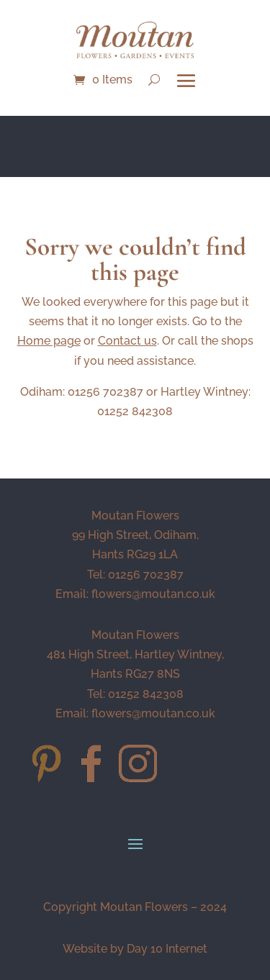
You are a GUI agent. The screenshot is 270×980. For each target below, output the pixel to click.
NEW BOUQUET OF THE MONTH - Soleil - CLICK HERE (135, 144)
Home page (49, 341)
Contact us (127, 341)
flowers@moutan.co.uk (153, 594)
